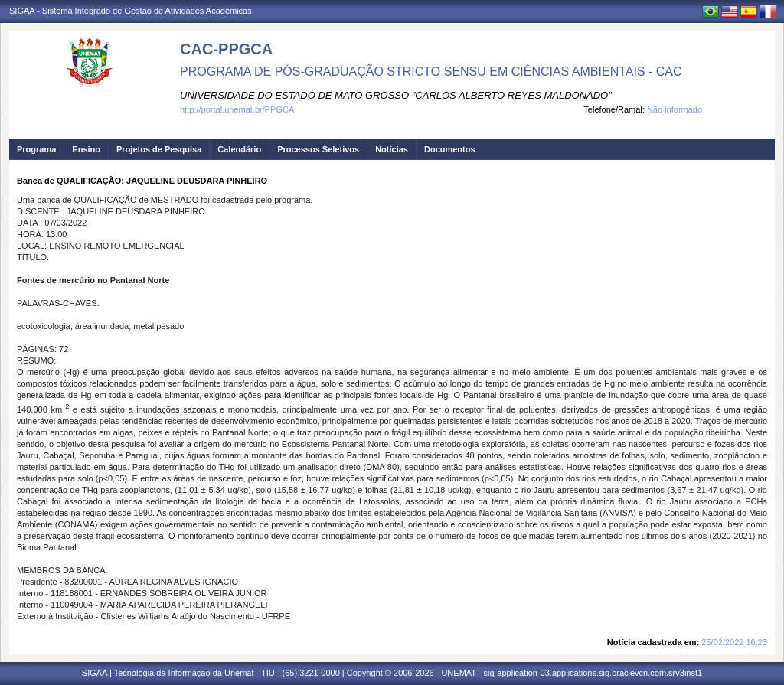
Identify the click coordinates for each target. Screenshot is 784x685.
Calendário (239, 149)
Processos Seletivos (318, 149)
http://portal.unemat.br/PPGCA (237, 109)
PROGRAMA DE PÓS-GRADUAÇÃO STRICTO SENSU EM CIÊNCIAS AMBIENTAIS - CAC (431, 72)
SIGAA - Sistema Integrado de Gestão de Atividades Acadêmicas (131, 11)
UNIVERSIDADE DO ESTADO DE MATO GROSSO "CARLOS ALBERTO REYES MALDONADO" (396, 95)
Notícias (392, 149)
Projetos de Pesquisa (159, 149)
